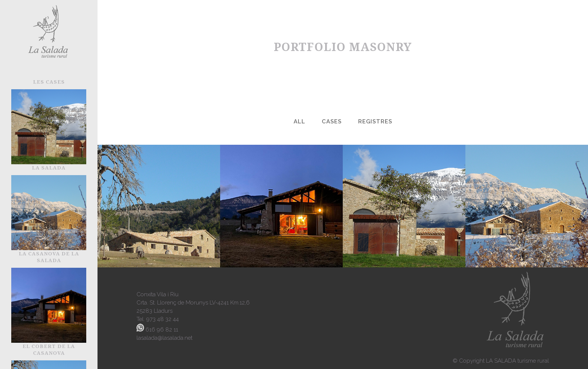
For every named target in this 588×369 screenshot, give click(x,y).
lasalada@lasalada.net (164, 338)
